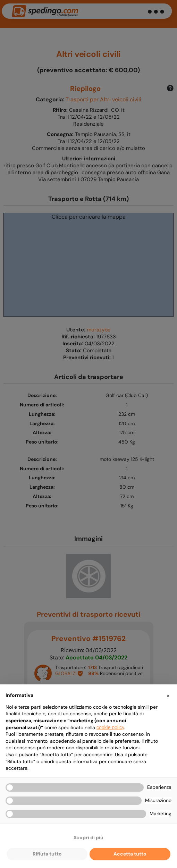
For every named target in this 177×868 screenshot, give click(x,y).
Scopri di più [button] (88, 837)
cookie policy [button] (110, 727)
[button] (168, 696)
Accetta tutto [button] (130, 854)
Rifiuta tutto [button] (47, 854)
